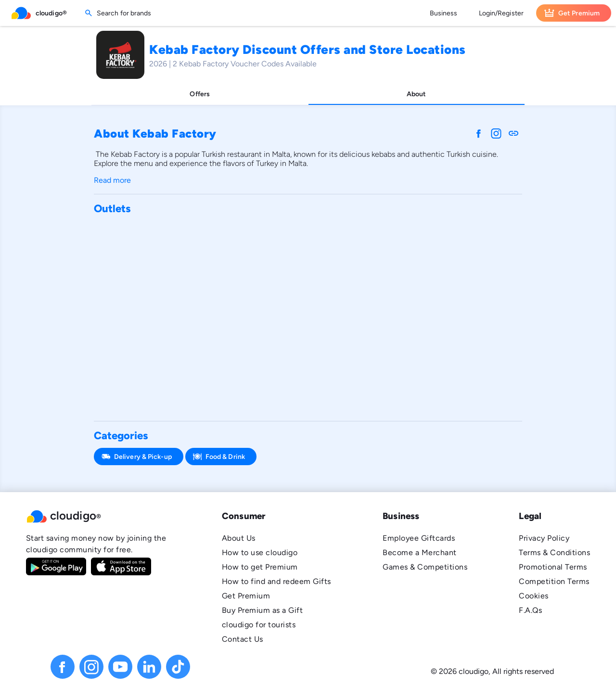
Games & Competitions (425, 567)
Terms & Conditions (554, 552)
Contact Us (243, 639)
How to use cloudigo (260, 552)
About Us (239, 538)
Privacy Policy (544, 538)
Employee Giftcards (419, 538)
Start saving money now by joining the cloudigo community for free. (96, 544)
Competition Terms (554, 581)
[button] (98, 516)
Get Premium (246, 596)
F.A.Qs (530, 610)
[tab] (200, 94)
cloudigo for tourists (259, 625)
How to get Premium (260, 567)
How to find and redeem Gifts (276, 581)
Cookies (533, 596)
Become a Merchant (419, 552)
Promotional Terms (553, 567)
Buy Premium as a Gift (262, 610)
